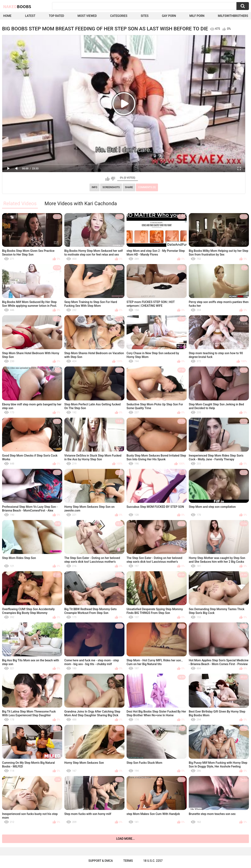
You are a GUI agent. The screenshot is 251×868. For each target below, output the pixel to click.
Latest (30, 16)
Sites (145, 16)
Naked (17, 6)
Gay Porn (169, 16)
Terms (128, 861)
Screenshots (111, 187)
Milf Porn (197, 16)
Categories (119, 16)
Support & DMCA (101, 861)
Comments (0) (147, 187)
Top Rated (57, 16)
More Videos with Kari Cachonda (81, 204)
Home (7, 16)
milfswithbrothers (233, 16)
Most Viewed (87, 16)
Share (129, 187)
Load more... (126, 839)
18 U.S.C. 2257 (153, 861)
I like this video (107, 179)
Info (95, 187)
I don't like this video (113, 179)
